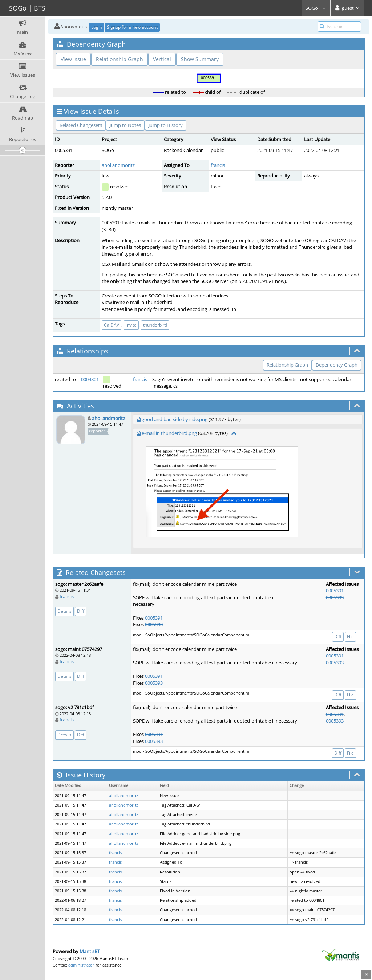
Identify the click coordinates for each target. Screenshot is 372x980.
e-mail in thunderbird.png (169, 433)
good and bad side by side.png (175, 419)
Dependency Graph (337, 365)
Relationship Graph (120, 59)
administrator (81, 965)
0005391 (154, 618)
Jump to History (166, 125)
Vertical (162, 59)
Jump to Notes (125, 125)
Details (64, 611)
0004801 (90, 379)
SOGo (316, 8)
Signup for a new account (132, 27)
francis (218, 165)
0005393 (154, 624)
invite (131, 325)
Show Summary (200, 59)
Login (97, 27)
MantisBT (90, 951)
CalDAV (112, 325)
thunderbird (155, 325)
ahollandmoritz (118, 165)
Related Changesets (81, 125)
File (350, 637)
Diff (81, 611)
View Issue (73, 59)
